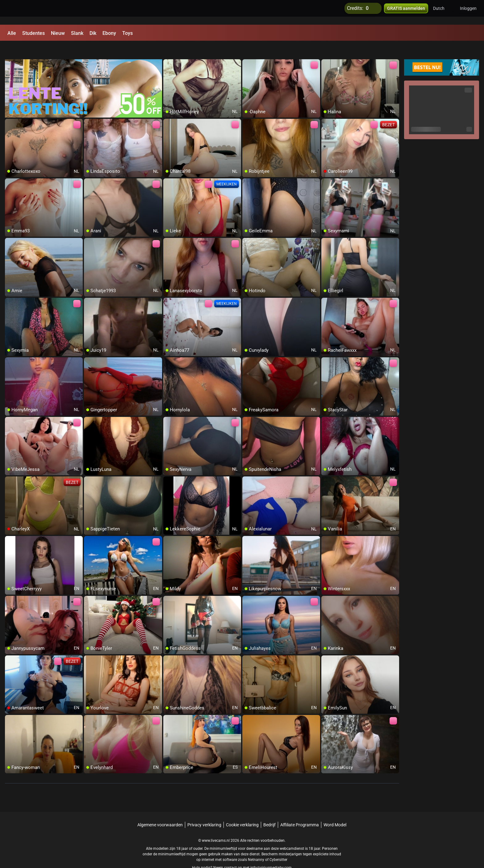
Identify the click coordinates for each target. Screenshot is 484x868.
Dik (93, 33)
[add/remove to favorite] (168, 49)
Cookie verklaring (242, 810)
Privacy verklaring (204, 810)
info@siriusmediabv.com (271, 853)
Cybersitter (278, 845)
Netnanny (257, 845)
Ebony (109, 33)
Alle (12, 33)
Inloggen (468, 12)
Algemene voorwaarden (160, 810)
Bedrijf (269, 810)
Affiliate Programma (300, 810)
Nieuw (58, 33)
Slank (77, 33)
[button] (443, 12)
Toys (127, 33)
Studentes (33, 33)
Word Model (335, 810)
